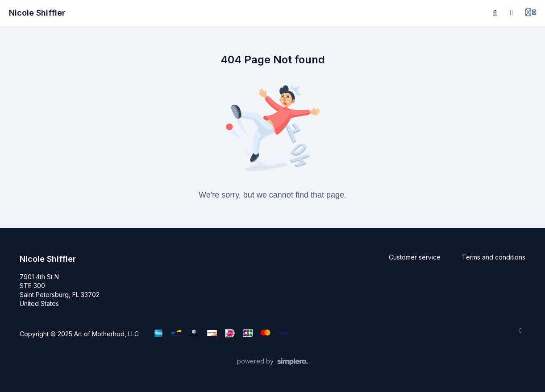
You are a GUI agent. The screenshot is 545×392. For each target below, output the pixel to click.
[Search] (495, 13)
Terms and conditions (494, 257)
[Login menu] (531, 13)
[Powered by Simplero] (272, 362)
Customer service (415, 257)
